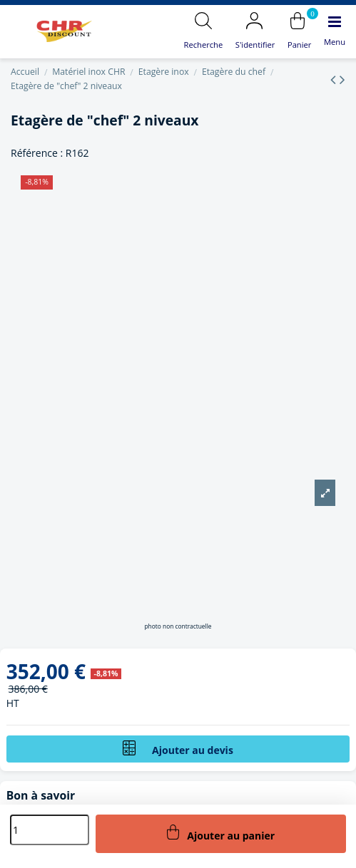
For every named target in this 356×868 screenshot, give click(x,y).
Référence (34, 153)
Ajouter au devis (178, 749)
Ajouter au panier (221, 833)
